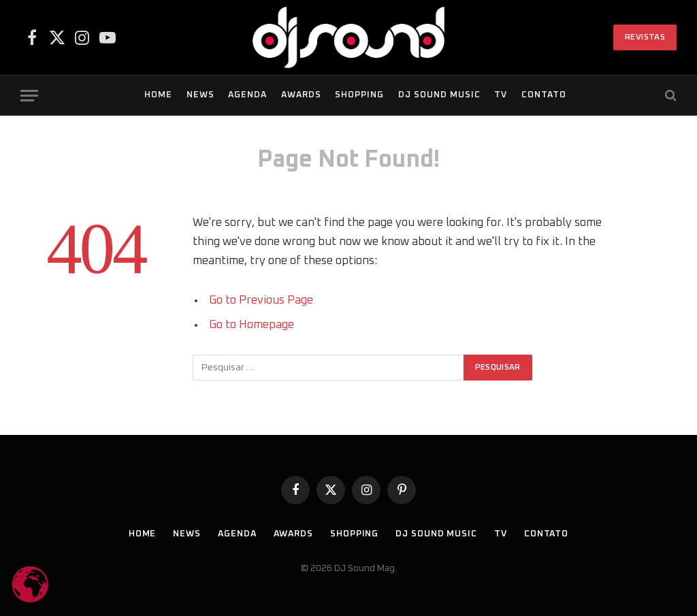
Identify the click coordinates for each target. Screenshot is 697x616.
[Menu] (29, 96)
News (200, 95)
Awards (301, 95)
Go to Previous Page (261, 300)
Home (158, 95)
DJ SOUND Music (439, 95)
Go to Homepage (252, 325)
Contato (544, 95)
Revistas (645, 37)
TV (501, 95)
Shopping (359, 95)
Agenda (247, 95)
